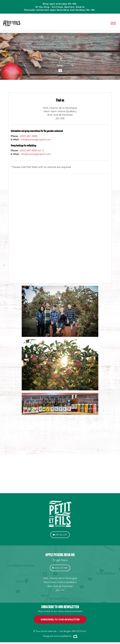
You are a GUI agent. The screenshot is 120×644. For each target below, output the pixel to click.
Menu (113, 23)
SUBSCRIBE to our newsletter (60, 619)
